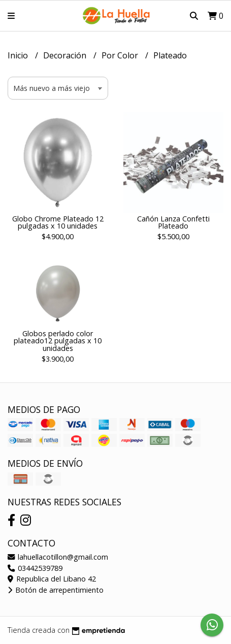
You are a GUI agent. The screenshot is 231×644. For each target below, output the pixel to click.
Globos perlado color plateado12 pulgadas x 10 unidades (58, 341)
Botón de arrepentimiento (56, 590)
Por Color (121, 55)
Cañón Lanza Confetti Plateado (173, 222)
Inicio (19, 55)
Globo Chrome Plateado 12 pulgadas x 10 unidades (58, 222)
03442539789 (35, 568)
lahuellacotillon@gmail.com (58, 557)
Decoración (66, 55)
